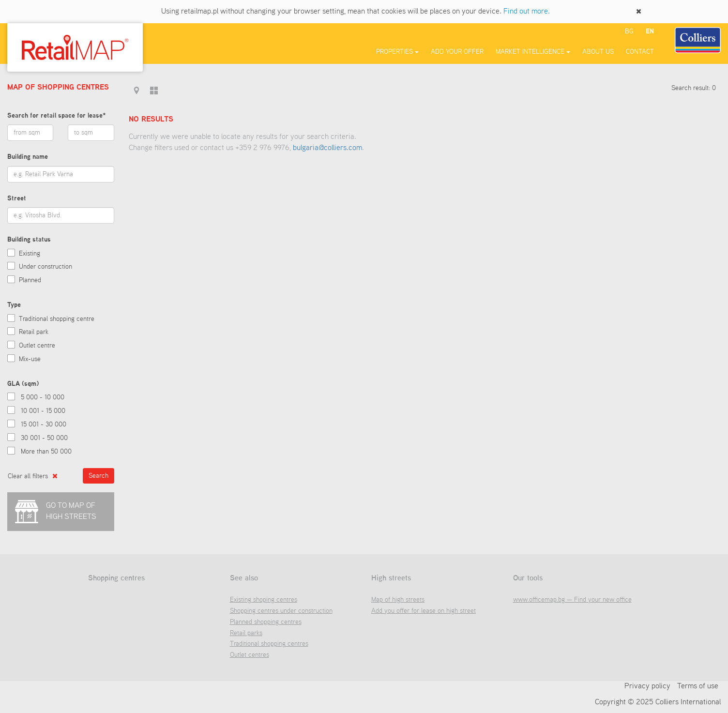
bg (629, 31)
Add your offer (457, 52)
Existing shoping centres (264, 600)
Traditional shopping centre (57, 319)
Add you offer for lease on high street (424, 611)
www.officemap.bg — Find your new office (572, 600)
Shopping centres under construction (281, 611)
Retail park (34, 332)
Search (99, 476)
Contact (640, 52)
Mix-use (30, 359)
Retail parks (246, 633)
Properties (397, 52)
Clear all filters (33, 476)
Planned (30, 280)
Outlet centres (250, 655)
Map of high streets (398, 600)
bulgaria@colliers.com (327, 148)
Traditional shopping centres (269, 644)
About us (598, 52)
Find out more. (527, 12)
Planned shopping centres (266, 622)
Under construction (45, 267)
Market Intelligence (533, 52)
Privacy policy (647, 686)
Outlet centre (37, 346)
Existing (30, 254)
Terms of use (698, 686)
